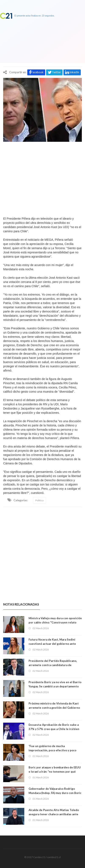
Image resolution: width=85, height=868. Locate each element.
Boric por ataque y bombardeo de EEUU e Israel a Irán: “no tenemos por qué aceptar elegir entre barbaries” (55, 772)
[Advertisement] (42, 178)
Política (39, 500)
